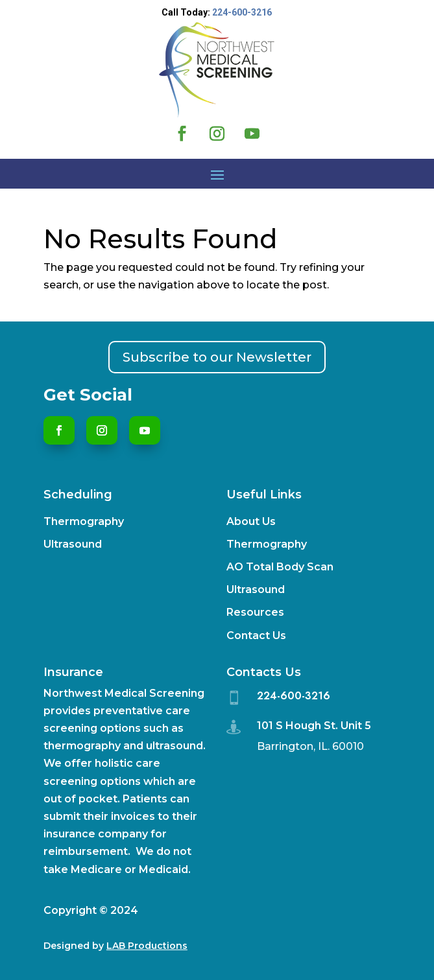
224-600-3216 (242, 12)
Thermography (84, 521)
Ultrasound (73, 544)
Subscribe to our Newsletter (217, 357)
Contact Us (256, 636)
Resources (255, 612)
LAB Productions (147, 946)
